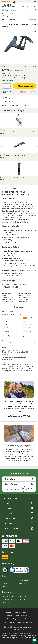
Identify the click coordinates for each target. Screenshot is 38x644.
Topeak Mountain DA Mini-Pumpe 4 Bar (13, 178)
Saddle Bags (6, 602)
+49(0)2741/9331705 (19, 489)
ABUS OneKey (24, 580)
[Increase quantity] (11, 86)
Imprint (9, 612)
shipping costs (26, 627)
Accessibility (10, 622)
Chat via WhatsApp (19, 484)
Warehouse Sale (19, 529)
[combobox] (21, 10)
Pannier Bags (24, 596)
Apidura (5, 580)
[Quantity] (7, 86)
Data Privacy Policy (23, 616)
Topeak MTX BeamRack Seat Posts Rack (13, 156)
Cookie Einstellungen (24, 622)
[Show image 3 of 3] (21, 62)
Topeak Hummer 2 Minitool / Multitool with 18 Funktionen (18, 132)
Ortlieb (4, 583)
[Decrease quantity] (3, 86)
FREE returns (6, 74)
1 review (32, 21)
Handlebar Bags (7, 599)
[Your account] (27, 6)
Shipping (19, 508)
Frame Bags (23, 599)
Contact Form (19, 479)
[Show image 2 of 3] (19, 62)
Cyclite (4, 586)
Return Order (19, 518)
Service (19, 503)
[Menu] (5, 10)
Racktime (22, 583)
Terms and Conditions (22, 612)
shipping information (27, 636)
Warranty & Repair (19, 523)
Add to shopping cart (25, 86)
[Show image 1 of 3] (17, 62)
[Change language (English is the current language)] (35, 1)
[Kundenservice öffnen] (34, 640)
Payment (19, 513)
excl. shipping (18, 70)
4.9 (8, 2)
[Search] (35, 10)
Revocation (10, 616)
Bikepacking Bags (8, 596)
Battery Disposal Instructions (18, 619)
